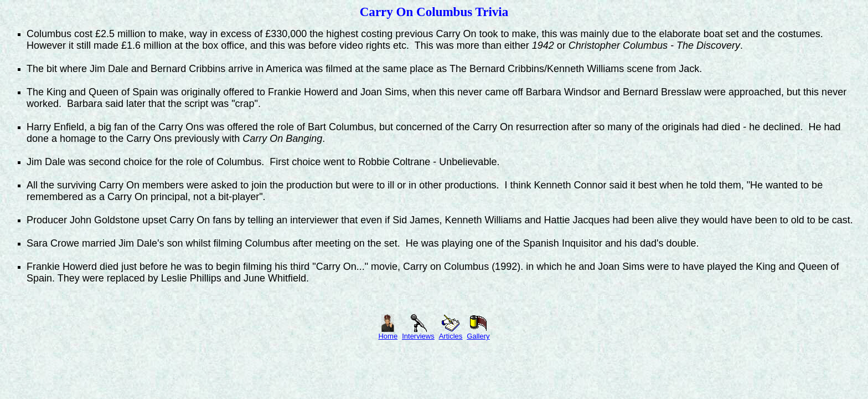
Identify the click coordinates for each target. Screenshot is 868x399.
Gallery (478, 333)
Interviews (418, 333)
